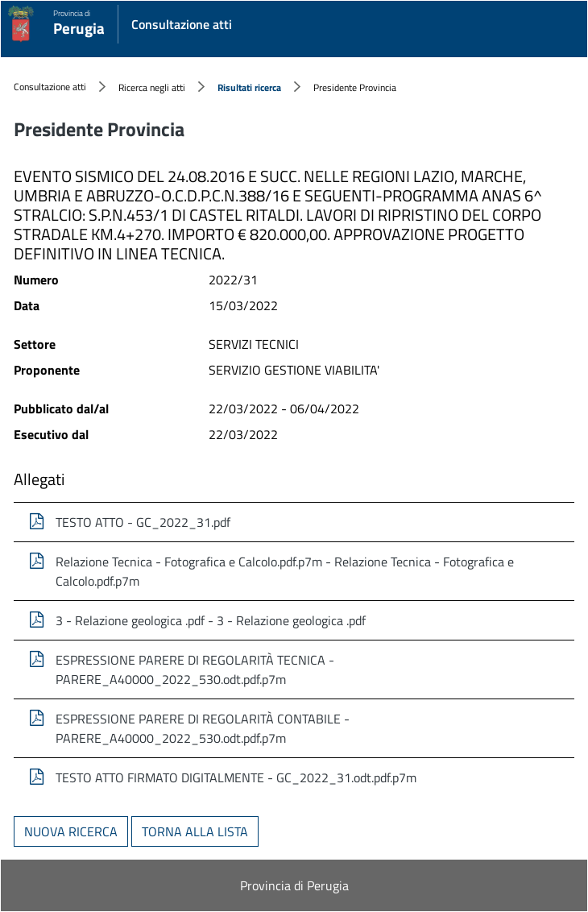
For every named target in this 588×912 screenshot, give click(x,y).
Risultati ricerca (249, 87)
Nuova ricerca (71, 831)
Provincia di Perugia (294, 885)
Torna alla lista (195, 831)
